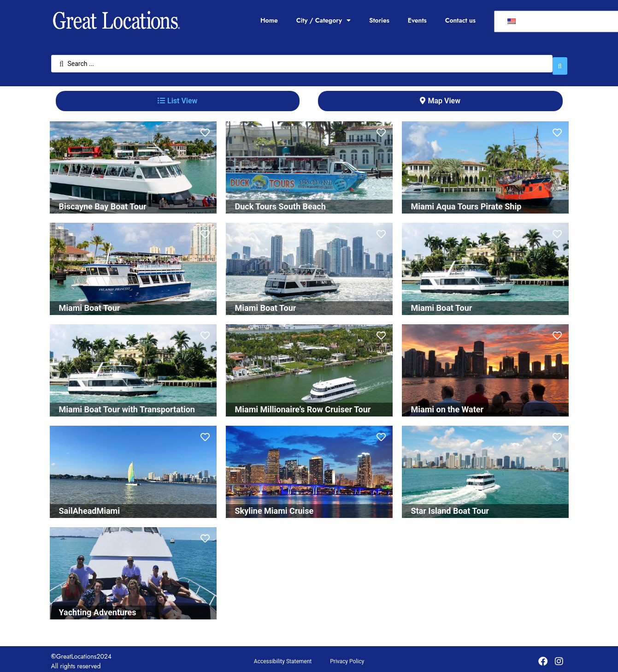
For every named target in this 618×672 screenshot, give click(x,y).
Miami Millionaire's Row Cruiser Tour (303, 405)
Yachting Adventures (98, 608)
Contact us (460, 20)
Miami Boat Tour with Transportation (127, 405)
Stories (379, 20)
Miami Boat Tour (90, 303)
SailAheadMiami (89, 506)
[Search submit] (560, 61)
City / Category (324, 20)
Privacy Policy (347, 657)
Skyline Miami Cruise (274, 506)
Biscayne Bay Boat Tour (103, 202)
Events (417, 20)
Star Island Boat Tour (450, 506)
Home (269, 20)
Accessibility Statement (283, 657)
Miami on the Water (447, 405)
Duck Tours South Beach (280, 202)
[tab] (178, 96)
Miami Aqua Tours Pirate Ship (466, 202)
